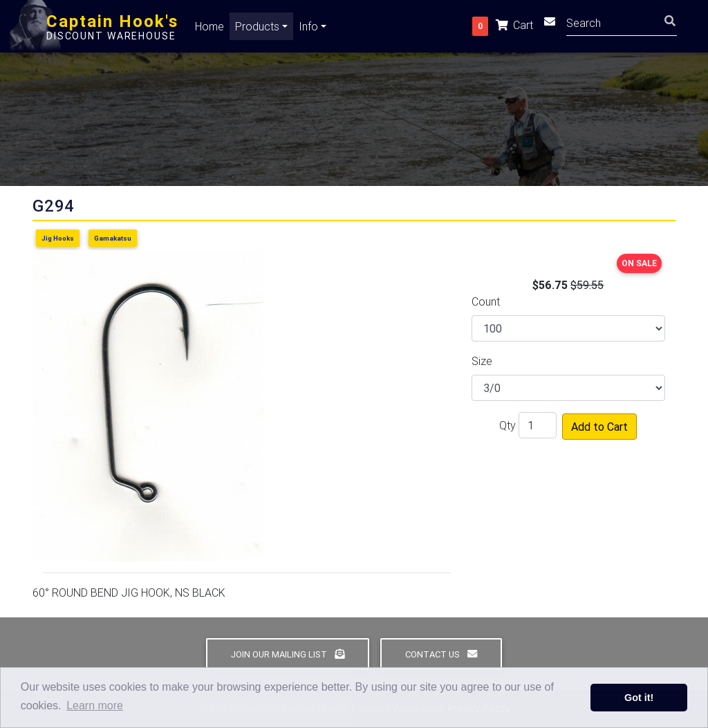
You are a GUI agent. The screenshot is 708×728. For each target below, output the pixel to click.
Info (308, 29)
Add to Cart (599, 427)
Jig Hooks (58, 238)
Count (486, 301)
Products (257, 29)
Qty (507, 425)
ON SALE (639, 263)
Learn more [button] (95, 706)
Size (482, 361)
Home (209, 29)
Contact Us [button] (441, 654)
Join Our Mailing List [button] (288, 654)
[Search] (622, 25)
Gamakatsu (113, 238)
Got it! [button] (639, 698)
